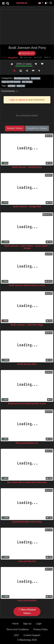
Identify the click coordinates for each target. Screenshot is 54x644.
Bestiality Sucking (22, 78)
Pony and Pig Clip (27, 561)
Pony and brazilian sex (27, 443)
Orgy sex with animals (11, 82)
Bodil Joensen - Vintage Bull (27, 207)
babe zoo (21, 86)
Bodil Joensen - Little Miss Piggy (27, 325)
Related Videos (15, 128)
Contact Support (32, 635)
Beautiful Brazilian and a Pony (27, 522)
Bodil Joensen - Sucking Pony (27, 167)
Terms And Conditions (18, 629)
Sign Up (27, 624)
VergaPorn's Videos (37, 128)
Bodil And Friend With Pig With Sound (27, 404)
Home (15, 624)
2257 (16, 635)
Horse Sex (35, 78)
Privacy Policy (41, 629)
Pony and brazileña (27, 600)
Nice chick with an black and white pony (27, 482)
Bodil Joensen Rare (27, 364)
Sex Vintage (27, 82)
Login (39, 624)
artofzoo (11, 86)
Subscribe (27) (27, 53)
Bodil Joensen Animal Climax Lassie (27, 285)
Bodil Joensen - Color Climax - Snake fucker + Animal (27, 247)
